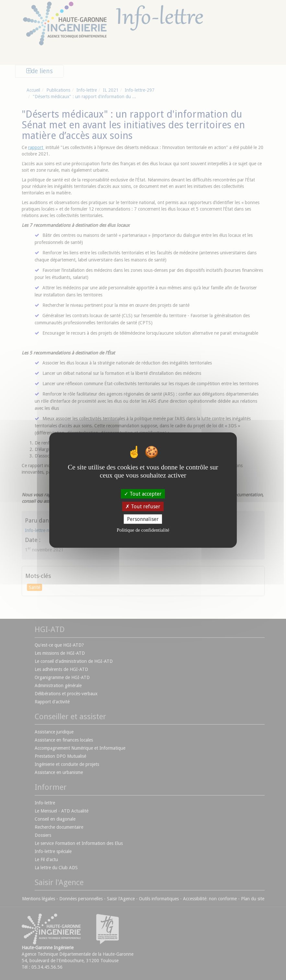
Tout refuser (143, 506)
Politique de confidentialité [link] (143, 530)
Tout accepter (143, 494)
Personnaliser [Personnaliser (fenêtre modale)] (143, 519)
